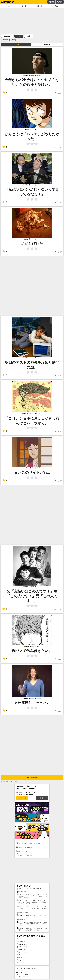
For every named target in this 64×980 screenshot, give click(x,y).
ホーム (8, 6)
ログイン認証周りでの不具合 (32, 855)
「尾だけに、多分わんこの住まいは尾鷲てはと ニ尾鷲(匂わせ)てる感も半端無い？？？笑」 (32, 929)
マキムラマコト (22, 947)
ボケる (24, 6)
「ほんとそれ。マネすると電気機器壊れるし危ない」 (32, 889)
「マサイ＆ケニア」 (23, 892)
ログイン (60, 2)
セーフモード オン (22, 798)
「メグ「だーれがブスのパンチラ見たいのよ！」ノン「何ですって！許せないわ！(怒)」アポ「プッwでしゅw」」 (32, 908)
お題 (29, 36)
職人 (56, 6)
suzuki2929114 (22, 944)
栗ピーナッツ (21, 950)
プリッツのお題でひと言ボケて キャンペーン (32, 843)
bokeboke (7, 36)
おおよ (19, 939)
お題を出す (40, 6)
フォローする (22, 974)
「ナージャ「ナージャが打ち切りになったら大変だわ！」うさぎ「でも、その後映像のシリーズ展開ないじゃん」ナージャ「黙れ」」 (32, 902)
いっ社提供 (21, 942)
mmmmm (20, 963)
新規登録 (51, 2)
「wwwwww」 (22, 920)
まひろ (19, 958)
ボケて (3, 782)
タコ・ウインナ (22, 960)
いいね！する (22, 972)
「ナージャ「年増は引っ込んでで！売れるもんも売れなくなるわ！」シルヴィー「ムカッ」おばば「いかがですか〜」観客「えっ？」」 (32, 896)
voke (12, 782)
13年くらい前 (58, 93)
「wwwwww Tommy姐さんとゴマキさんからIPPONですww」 (32, 916)
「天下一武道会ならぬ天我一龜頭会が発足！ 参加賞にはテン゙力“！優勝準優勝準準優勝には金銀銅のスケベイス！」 (32, 924)
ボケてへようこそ (42, 798)
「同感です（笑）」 (23, 913)
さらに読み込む (32, 778)
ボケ (19, 36)
